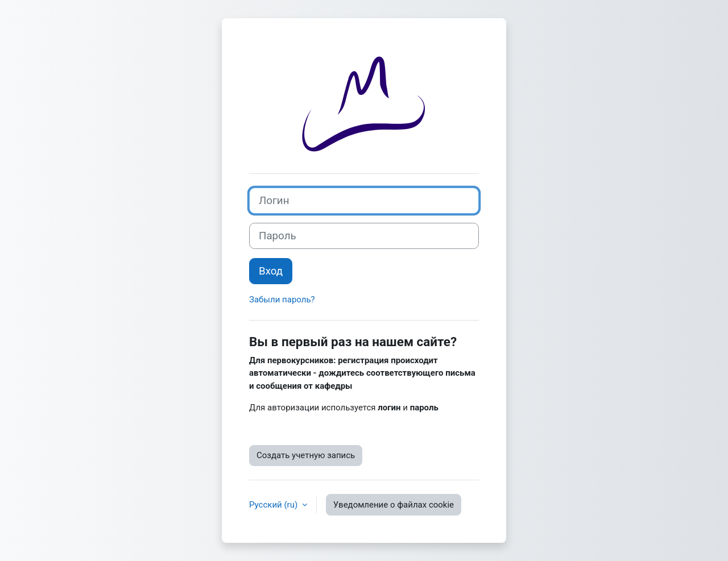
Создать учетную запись (306, 455)
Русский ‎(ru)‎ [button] (274, 505)
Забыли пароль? (282, 300)
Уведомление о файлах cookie (394, 505)
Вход (271, 271)
